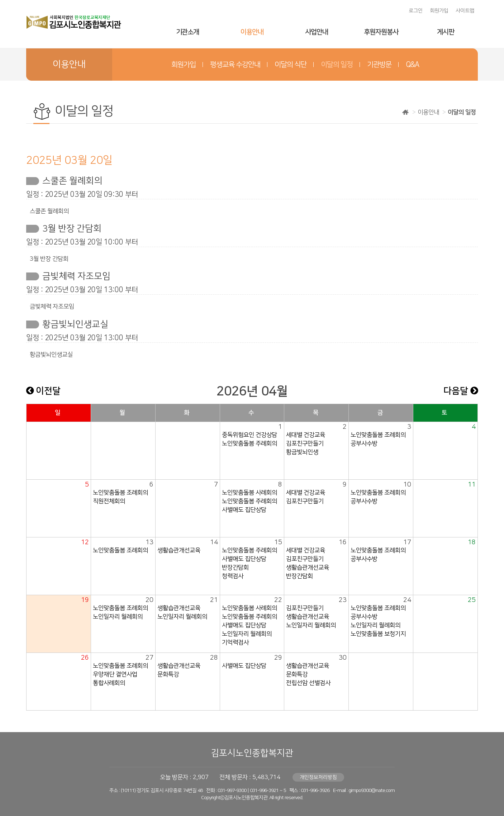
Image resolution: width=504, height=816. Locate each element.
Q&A (412, 65)
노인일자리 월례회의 (118, 617)
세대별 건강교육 (306, 435)
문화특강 (168, 674)
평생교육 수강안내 (235, 65)
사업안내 (317, 32)
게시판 (446, 32)
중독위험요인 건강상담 (249, 435)
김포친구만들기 (305, 443)
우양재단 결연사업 (115, 674)
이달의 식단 (291, 65)
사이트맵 (465, 11)
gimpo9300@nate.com (372, 791)
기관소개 (187, 32)
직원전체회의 (109, 501)
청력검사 (233, 576)
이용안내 (252, 32)
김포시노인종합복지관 (252, 753)
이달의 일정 (337, 65)
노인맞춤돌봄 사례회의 (249, 493)
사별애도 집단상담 (244, 510)
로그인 (416, 11)
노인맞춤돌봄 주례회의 (249, 443)
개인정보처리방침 (318, 777)
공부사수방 (364, 443)
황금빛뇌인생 (302, 452)
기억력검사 (235, 642)
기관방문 (379, 65)
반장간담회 (235, 568)
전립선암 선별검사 (308, 683)
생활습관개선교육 (179, 550)
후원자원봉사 (381, 32)
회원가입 (439, 11)
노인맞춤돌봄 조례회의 (378, 435)
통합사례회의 (109, 683)
